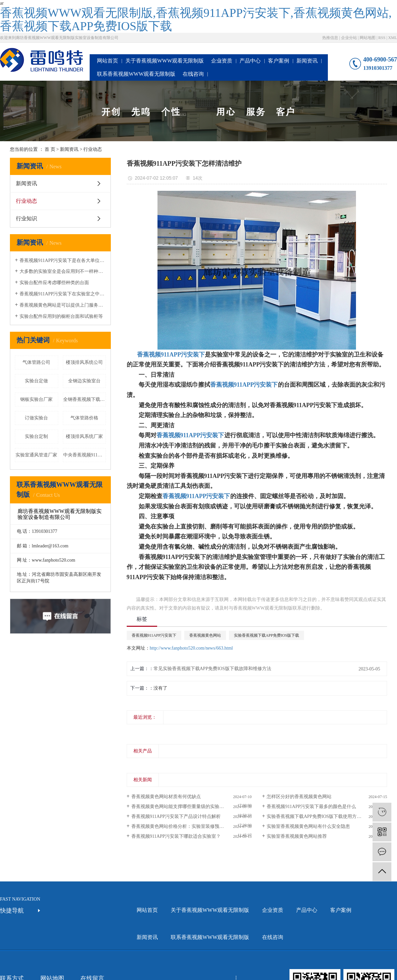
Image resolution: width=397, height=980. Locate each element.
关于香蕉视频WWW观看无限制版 (165, 61)
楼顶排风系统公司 (84, 362)
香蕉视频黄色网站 (205, 635)
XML (393, 38)
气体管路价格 (84, 418)
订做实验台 (36, 418)
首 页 (50, 149)
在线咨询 (193, 74)
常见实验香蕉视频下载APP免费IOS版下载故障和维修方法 (212, 669)
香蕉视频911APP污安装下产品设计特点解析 (176, 816)
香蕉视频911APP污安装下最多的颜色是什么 (311, 807)
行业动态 (93, 149)
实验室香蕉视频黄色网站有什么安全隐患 (308, 826)
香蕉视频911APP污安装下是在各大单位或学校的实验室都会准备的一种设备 (63, 260)
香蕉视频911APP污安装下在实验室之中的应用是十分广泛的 (63, 294)
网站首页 (108, 61)
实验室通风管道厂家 (36, 455)
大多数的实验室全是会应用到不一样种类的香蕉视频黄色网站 (63, 271)
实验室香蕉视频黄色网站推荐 (297, 836)
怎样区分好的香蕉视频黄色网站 (299, 797)
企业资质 (222, 61)
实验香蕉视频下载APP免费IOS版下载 (266, 635)
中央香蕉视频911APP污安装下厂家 (85, 455)
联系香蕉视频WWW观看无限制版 (136, 74)
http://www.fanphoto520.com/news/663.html (191, 648)
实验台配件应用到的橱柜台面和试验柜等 (61, 316)
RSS (382, 38)
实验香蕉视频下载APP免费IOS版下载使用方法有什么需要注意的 (327, 816)
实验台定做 (36, 381)
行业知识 (26, 218)
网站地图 (368, 38)
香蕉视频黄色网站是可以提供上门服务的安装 (63, 305)
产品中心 (250, 61)
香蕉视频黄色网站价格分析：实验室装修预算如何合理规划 (192, 826)
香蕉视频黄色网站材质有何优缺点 (166, 797)
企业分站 (349, 38)
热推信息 (330, 38)
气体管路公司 (36, 362)
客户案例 (279, 61)
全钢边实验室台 (84, 381)
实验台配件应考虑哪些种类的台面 (54, 283)
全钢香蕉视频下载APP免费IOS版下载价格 (85, 399)
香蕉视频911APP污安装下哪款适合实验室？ (176, 836)
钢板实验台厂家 (36, 399)
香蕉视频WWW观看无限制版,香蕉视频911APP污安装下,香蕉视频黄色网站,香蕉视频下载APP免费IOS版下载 (196, 20)
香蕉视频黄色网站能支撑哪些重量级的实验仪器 (180, 807)
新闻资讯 (307, 61)
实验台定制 (36, 436)
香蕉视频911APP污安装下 (244, 385)
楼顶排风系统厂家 (84, 436)
